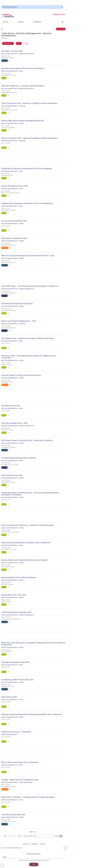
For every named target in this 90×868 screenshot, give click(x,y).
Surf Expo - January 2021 (12, 51)
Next (20, 836)
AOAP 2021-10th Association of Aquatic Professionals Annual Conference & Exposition (33, 644)
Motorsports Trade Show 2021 (14, 238)
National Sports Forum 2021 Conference (19, 577)
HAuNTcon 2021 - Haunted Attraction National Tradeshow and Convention (28, 357)
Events (6, 22)
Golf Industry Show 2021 (12, 475)
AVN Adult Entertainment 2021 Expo (17, 304)
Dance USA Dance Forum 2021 (15, 186)
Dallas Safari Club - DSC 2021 (14, 595)
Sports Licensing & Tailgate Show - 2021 (19, 321)
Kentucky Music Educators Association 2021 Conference (26, 543)
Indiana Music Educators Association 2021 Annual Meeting (27, 203)
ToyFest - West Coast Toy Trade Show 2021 (20, 780)
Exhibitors (37, 22)
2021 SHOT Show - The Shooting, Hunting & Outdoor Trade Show (30, 286)
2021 (27, 43)
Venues (21, 22)
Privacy (42, 844)
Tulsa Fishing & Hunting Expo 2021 (16, 612)
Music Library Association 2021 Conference (20, 762)
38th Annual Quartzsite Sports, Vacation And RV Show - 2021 (28, 256)
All (18, 43)
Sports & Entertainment (9, 54)
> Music (20, 71)
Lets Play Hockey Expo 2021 (13, 815)
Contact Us (35, 844)
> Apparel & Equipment (26, 54)
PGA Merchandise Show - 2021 (15, 423)
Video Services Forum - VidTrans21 (16, 732)
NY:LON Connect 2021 (11, 406)
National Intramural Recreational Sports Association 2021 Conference (32, 714)
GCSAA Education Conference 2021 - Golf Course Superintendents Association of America (30, 494)
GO (61, 836)
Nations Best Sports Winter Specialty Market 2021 (23, 121)
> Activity (21, 123)
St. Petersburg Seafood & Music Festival (19, 458)
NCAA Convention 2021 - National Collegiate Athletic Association (30, 138)
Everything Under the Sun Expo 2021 (17, 680)
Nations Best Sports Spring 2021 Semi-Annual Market (24, 560)
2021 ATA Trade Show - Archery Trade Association (23, 86)
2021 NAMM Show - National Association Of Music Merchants (28, 338)
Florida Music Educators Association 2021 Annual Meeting (27, 169)
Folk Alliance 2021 (9, 697)
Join (34, 864)
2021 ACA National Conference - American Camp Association (28, 525)
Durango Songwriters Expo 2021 (15, 662)
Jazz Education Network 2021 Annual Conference (23, 68)
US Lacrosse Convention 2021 (14, 221)
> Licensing (21, 106)
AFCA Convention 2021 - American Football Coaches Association (29, 103)
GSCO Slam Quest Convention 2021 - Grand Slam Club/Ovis (27, 440)
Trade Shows (8, 43)
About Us (26, 844)
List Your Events (61, 29)
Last (25, 836)
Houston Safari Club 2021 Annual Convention (21, 375)
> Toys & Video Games (25, 782)
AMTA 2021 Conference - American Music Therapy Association (28, 797)
